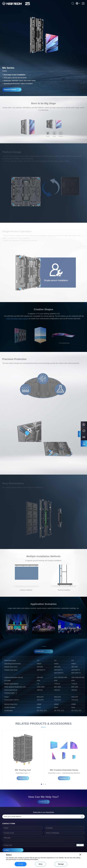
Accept (21, 864)
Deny (40, 864)
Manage (61, 864)
